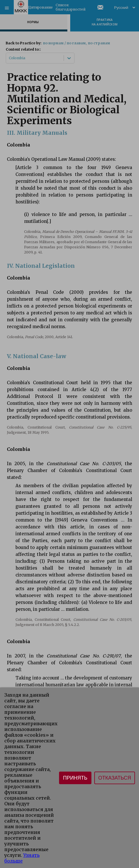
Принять (75, 778)
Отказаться (115, 778)
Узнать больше (22, 858)
